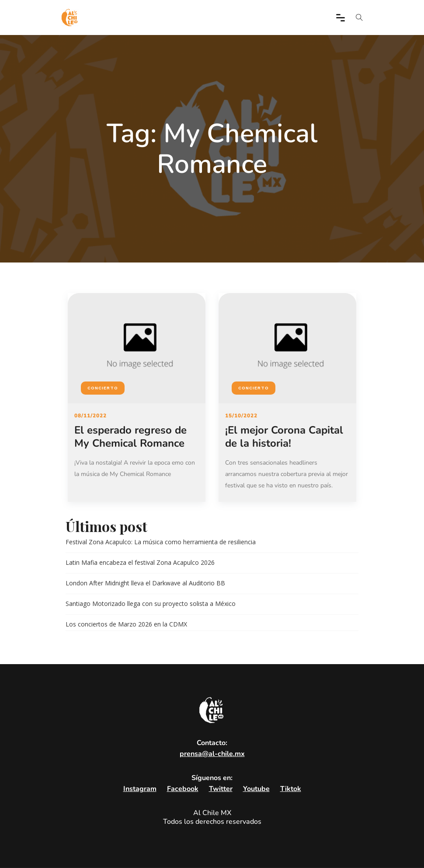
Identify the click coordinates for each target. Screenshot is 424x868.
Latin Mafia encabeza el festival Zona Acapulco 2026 (140, 562)
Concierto (103, 388)
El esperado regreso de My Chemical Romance (130, 437)
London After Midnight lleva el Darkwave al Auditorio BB (145, 583)
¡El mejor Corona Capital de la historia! (284, 437)
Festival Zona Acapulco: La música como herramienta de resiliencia (161, 542)
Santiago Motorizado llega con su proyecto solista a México (151, 604)
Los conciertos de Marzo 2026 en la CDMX (126, 624)
